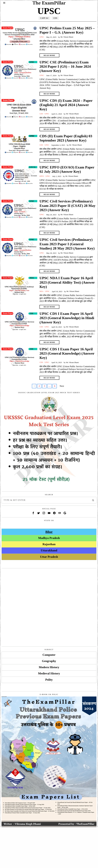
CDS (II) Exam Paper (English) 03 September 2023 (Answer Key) (66, 138)
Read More (49, 55)
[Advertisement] (49, 590)
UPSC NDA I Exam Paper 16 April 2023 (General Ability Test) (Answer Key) (67, 283)
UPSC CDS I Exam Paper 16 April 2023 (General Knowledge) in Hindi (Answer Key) (67, 318)
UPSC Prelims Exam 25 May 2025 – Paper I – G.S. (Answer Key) (67, 30)
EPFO (42, 176)
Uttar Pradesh (49, 557)
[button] (93, 501)
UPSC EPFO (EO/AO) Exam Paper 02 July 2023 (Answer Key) (67, 170)
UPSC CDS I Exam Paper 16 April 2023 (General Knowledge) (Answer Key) (67, 354)
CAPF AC (44, 18)
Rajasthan (49, 545)
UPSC (42, 37)
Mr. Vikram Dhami (68, 37)
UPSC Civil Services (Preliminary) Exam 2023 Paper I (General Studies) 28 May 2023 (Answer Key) (67, 244)
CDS (56, 18)
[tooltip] (33, 514)
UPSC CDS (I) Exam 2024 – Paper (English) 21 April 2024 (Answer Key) (66, 105)
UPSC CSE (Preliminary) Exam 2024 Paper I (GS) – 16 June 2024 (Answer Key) (65, 66)
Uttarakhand (49, 551)
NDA (42, 292)
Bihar (49, 532)
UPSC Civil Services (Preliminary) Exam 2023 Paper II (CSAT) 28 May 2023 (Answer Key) (67, 206)
